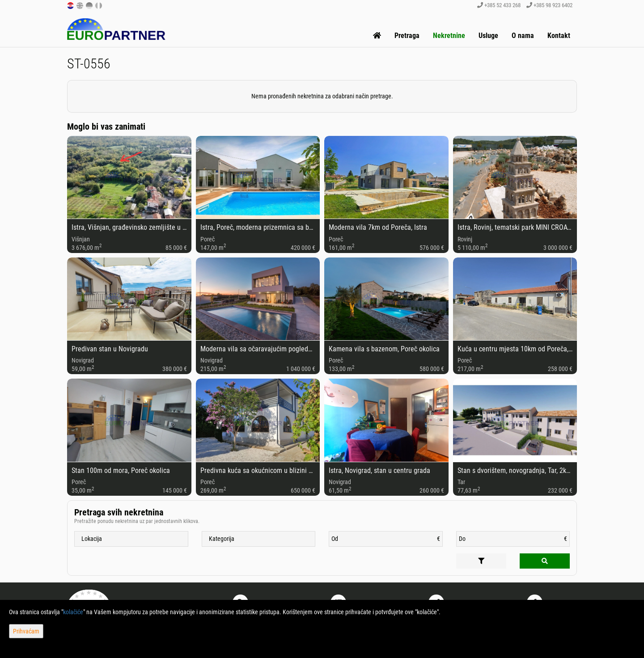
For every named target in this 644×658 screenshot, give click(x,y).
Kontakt (559, 36)
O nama (523, 36)
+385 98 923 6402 (549, 5)
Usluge (488, 36)
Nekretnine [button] (449, 36)
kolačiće (73, 612)
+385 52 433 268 (499, 5)
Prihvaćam (26, 631)
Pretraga (407, 36)
